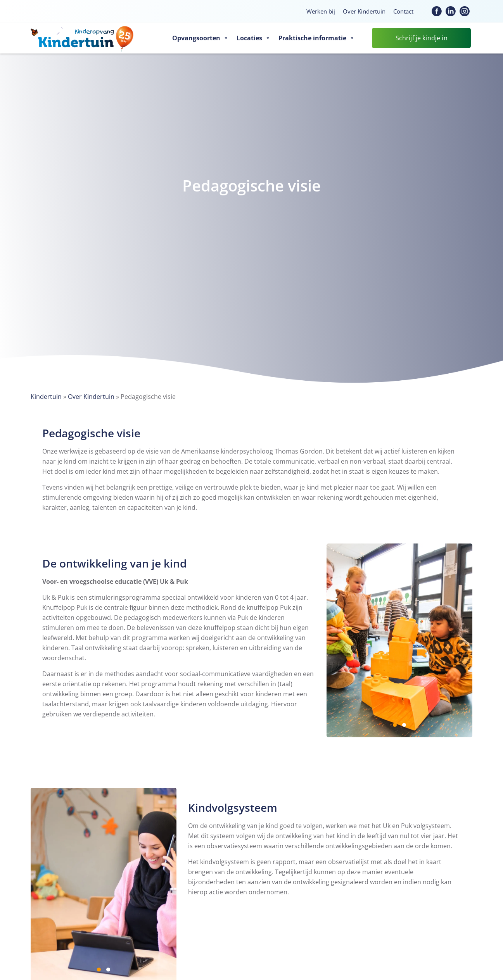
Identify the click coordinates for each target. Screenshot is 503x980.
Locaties (254, 38)
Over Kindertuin (364, 11)
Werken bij (321, 11)
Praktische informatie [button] (317, 38)
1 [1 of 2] (395, 725)
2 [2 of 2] (404, 725)
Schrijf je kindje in (422, 38)
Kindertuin (46, 397)
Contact (403, 11)
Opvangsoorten (201, 38)
